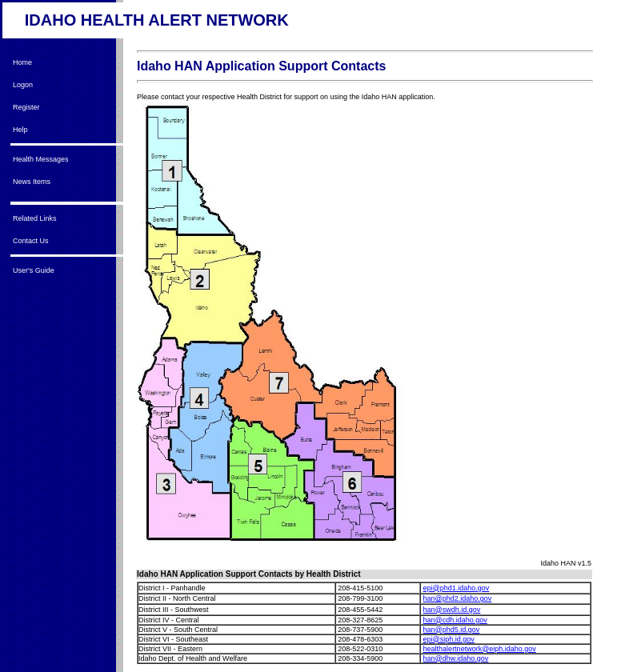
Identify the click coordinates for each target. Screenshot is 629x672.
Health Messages (41, 159)
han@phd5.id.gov (452, 630)
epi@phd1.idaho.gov (457, 588)
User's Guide (34, 270)
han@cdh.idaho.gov (455, 620)
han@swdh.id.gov (452, 610)
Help (20, 130)
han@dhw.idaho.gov (456, 658)
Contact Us (31, 241)
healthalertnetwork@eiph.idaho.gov (480, 649)
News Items (32, 182)
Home (22, 62)
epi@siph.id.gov (449, 639)
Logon (23, 85)
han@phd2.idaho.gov (458, 598)
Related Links (35, 218)
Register (26, 107)
